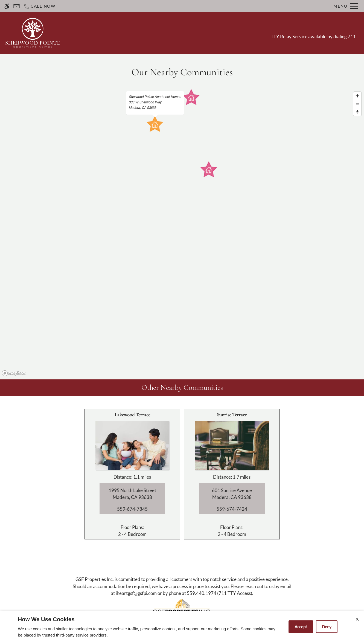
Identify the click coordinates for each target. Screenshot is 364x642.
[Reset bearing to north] (357, 112)
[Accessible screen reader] (7, 6)
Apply (165, 33)
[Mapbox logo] (14, 373)
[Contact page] (17, 6)
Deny (327, 627)
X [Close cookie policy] (357, 619)
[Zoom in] (357, 96)
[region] (182, 234)
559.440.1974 (202, 593)
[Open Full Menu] (346, 6)
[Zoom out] (357, 104)
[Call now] (40, 6)
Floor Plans (192, 33)
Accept (301, 627)
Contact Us (137, 33)
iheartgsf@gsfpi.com (136, 593)
